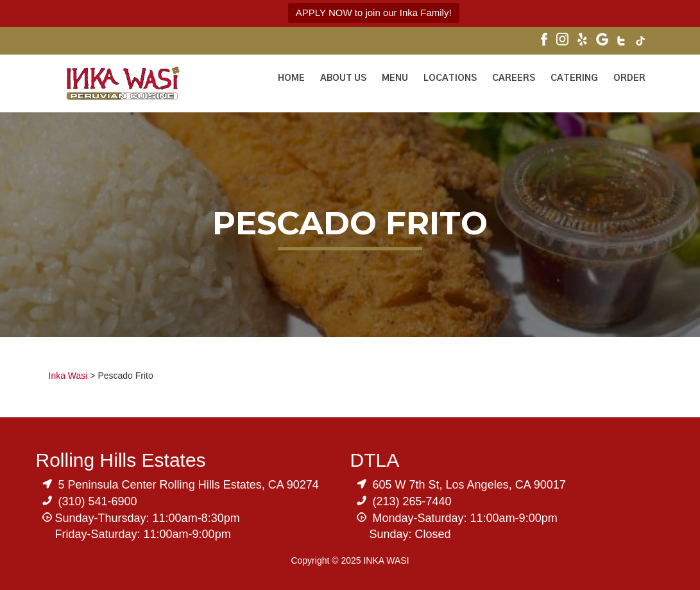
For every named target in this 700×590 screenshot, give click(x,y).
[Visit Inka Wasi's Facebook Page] (544, 41)
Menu (395, 78)
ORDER (629, 78)
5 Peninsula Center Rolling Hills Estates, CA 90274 (189, 485)
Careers (514, 78)
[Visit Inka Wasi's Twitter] (622, 42)
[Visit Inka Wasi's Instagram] (562, 41)
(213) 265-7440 (412, 501)
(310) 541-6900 (98, 501)
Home (291, 78)
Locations (450, 78)
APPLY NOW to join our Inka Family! (374, 13)
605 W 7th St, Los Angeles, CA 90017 (469, 485)
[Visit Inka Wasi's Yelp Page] (582, 41)
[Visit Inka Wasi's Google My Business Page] (602, 41)
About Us (343, 78)
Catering (574, 78)
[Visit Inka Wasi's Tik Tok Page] (641, 42)
